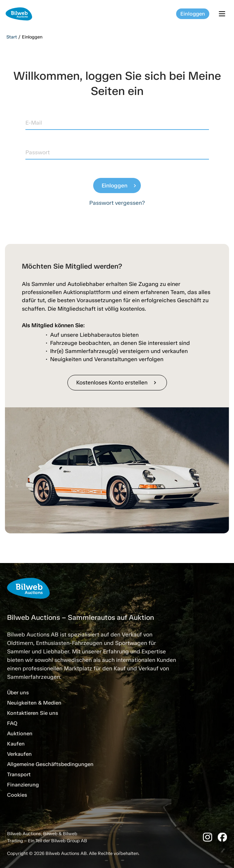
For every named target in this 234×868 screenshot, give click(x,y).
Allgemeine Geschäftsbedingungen (50, 764)
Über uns (18, 693)
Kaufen (16, 744)
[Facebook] (222, 837)
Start (12, 37)
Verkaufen (19, 754)
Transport (19, 774)
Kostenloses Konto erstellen (117, 382)
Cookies (17, 795)
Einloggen (193, 14)
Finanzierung (23, 785)
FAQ (12, 723)
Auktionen (20, 734)
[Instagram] (208, 837)
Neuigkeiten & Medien (34, 703)
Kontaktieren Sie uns (33, 713)
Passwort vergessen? (117, 203)
